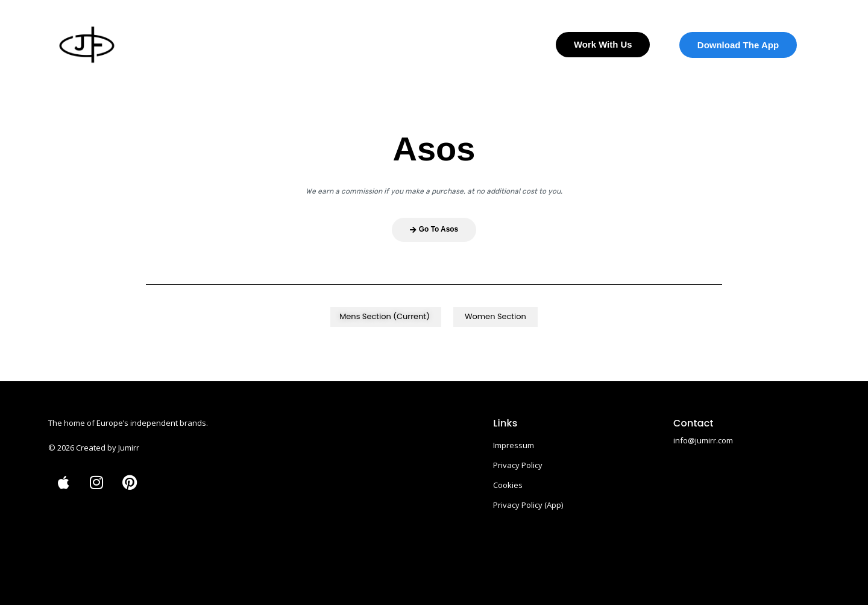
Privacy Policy (518, 464)
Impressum (514, 445)
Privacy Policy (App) (528, 504)
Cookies (508, 484)
